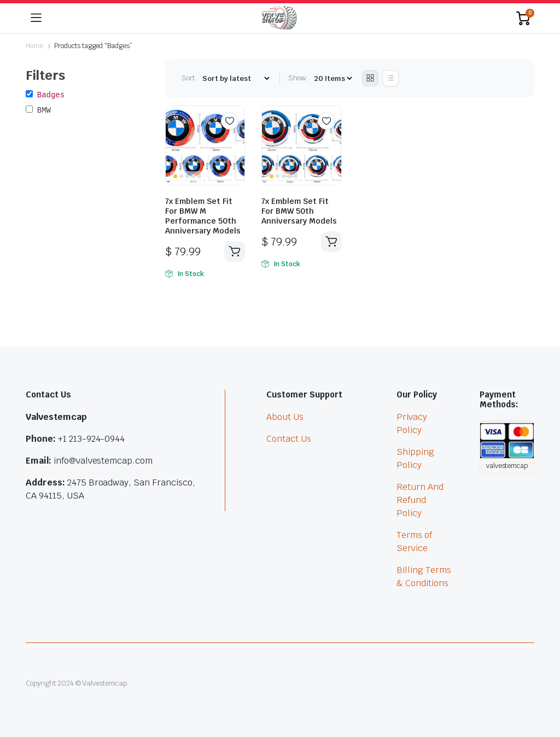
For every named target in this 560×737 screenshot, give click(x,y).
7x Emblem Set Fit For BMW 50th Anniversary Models (299, 211)
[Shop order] (236, 78)
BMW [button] (44, 110)
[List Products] (390, 78)
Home (34, 46)
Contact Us (289, 439)
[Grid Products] (370, 78)
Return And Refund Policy (420, 500)
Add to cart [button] (235, 251)
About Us (285, 417)
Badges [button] (51, 95)
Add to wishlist (230, 121)
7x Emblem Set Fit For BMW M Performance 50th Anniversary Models (203, 216)
